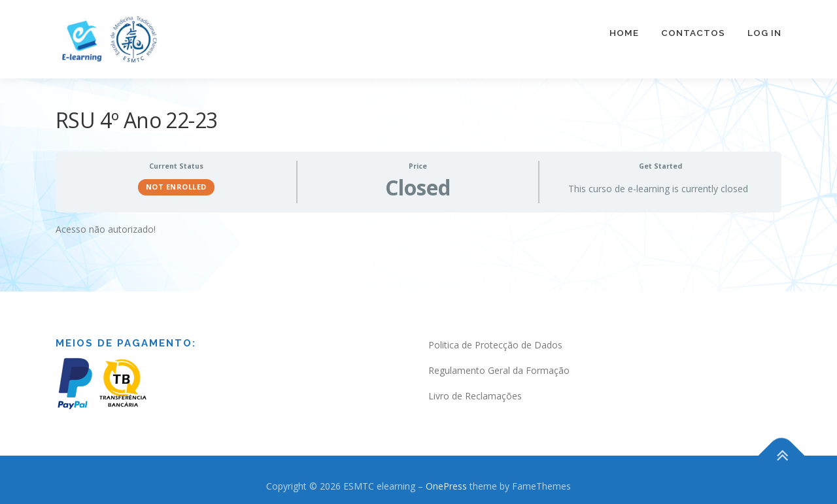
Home (624, 33)
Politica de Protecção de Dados (495, 337)
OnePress (446, 478)
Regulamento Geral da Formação (499, 362)
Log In (764, 33)
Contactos (693, 33)
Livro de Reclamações (475, 388)
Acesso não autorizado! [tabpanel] (106, 221)
